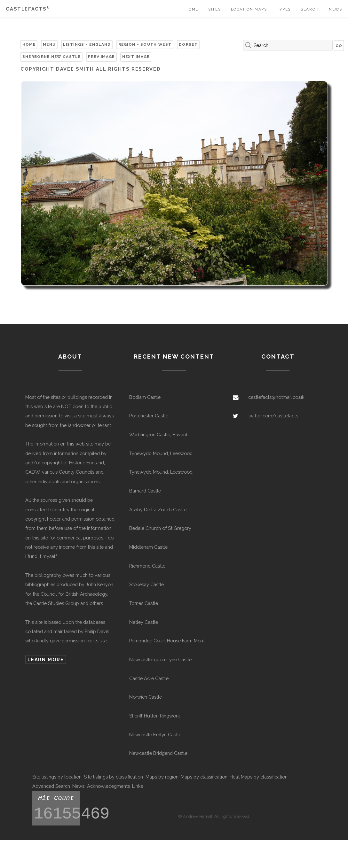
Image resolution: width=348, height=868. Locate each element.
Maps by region (162, 777)
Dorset (188, 44)
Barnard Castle (145, 491)
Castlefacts (27, 9)
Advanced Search (51, 786)
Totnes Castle (144, 603)
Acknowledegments (108, 786)
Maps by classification (204, 777)
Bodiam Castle (145, 397)
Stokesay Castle (146, 584)
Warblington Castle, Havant (158, 434)
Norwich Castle (146, 697)
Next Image (136, 57)
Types (284, 9)
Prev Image (101, 57)
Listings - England (87, 44)
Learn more (46, 659)
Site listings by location (57, 777)
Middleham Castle (148, 547)
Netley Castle (144, 622)
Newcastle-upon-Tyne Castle (160, 659)
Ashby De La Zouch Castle (158, 510)
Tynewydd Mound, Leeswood (161, 453)
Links (138, 786)
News (335, 9)
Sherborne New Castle (51, 57)
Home (192, 9)
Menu (49, 44)
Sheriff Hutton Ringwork (155, 716)
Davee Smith (75, 69)
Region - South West (145, 44)
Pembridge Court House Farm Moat (167, 641)
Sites (214, 9)
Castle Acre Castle (149, 678)
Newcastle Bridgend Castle (158, 753)
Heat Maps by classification (259, 777)
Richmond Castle (147, 566)
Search (310, 9)
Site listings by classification (113, 777)
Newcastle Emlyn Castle (155, 735)
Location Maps (249, 9)
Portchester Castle (149, 416)
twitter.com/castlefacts (273, 416)
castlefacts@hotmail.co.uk (276, 397)
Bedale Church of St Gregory (160, 528)
